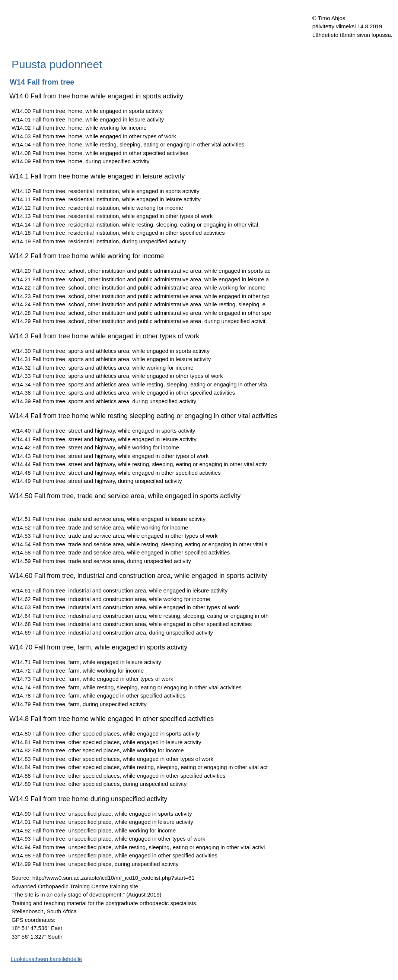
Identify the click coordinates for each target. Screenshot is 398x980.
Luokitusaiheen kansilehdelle (47, 959)
